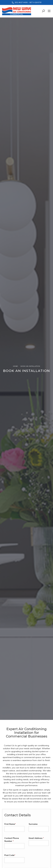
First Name (10, 824)
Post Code (10, 855)
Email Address (36, 838)
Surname (33, 824)
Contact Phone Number (12, 840)
